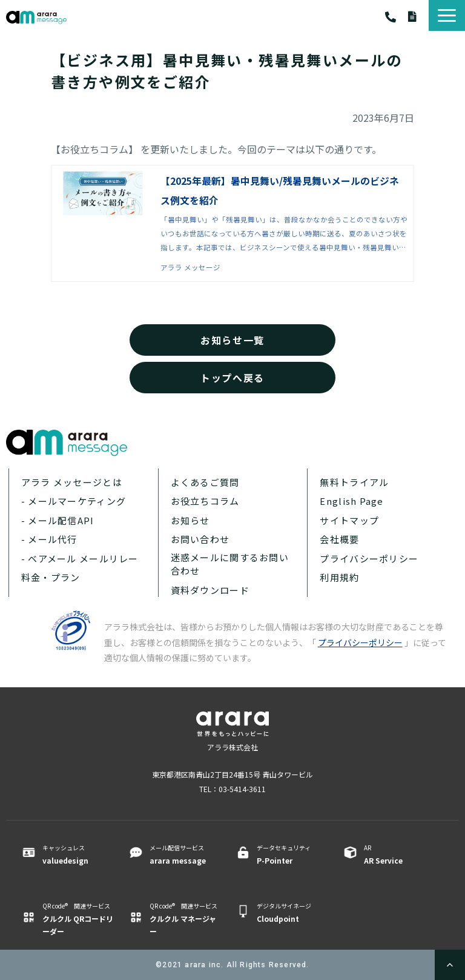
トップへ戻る (232, 378)
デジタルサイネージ (292, 913)
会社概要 (339, 539)
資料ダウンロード (418, 16)
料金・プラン (51, 577)
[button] (447, 15)
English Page (351, 501)
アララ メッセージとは (72, 482)
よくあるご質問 (205, 482)
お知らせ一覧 (232, 340)
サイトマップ (349, 520)
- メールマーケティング (74, 501)
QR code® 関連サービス (78, 919)
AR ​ (399, 855)
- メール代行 (49, 539)
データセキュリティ (292, 855)
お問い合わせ (200, 539)
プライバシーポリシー (369, 558)
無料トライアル (354, 482)
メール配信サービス (185, 855)
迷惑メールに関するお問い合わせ (230, 564)
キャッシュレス (78, 855)
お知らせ (190, 520)
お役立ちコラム (205, 501)
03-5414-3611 (397, 17)
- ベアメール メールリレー (80, 558)
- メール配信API (58, 520)
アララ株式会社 (232, 747)
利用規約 (339, 577)
